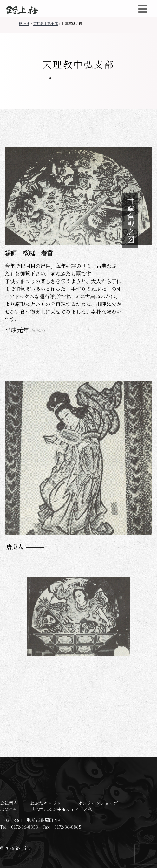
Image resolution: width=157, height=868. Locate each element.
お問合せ (9, 809)
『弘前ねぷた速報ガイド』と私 (61, 809)
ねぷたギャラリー (48, 803)
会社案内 (9, 803)
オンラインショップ (98, 803)
